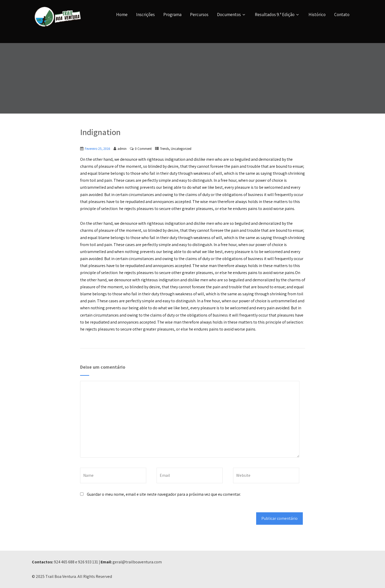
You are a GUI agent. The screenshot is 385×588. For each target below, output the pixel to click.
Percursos (199, 15)
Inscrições (145, 15)
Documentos (232, 15)
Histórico (317, 15)
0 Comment (143, 149)
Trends (164, 149)
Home (122, 15)
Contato (342, 15)
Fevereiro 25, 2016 (97, 149)
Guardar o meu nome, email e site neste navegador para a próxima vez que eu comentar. (164, 494)
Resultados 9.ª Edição (277, 15)
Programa (172, 15)
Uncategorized (181, 149)
